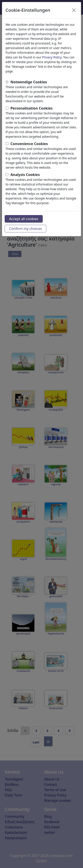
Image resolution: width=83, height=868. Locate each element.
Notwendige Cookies (29, 82)
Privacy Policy (52, 57)
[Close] (74, 10)
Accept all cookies (24, 219)
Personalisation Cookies (32, 108)
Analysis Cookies (25, 175)
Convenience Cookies (29, 144)
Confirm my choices (25, 229)
